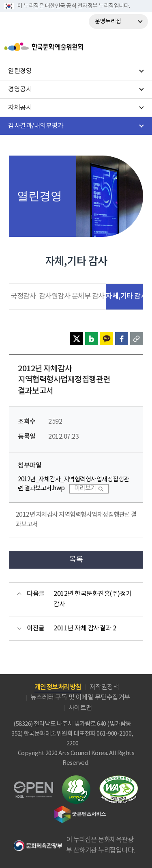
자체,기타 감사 (126, 296)
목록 (76, 560)
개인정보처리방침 (58, 687)
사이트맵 (80, 708)
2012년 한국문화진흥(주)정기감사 (93, 599)
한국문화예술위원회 (64, 47)
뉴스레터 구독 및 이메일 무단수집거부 (80, 697)
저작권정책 (104, 687)
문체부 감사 (88, 297)
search (122, 47)
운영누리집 (108, 22)
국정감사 (23, 297)
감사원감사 (55, 297)
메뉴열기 (139, 47)
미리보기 (85, 488)
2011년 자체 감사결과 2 (85, 628)
